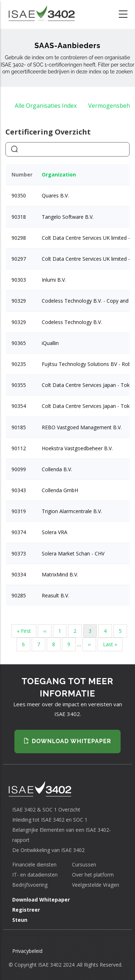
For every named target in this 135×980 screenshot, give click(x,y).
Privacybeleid (27, 951)
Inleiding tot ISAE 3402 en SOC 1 (50, 820)
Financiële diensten (34, 864)
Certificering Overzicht (48, 132)
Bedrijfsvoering (30, 885)
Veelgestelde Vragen (96, 885)
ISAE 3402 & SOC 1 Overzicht (46, 809)
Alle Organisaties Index (46, 106)
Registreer (26, 910)
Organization (59, 174)
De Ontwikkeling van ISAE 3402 (48, 850)
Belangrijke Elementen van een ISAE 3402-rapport (62, 835)
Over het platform (93, 875)
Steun (20, 920)
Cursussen (84, 864)
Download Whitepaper (41, 900)
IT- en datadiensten (35, 875)
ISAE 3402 (50, 965)
